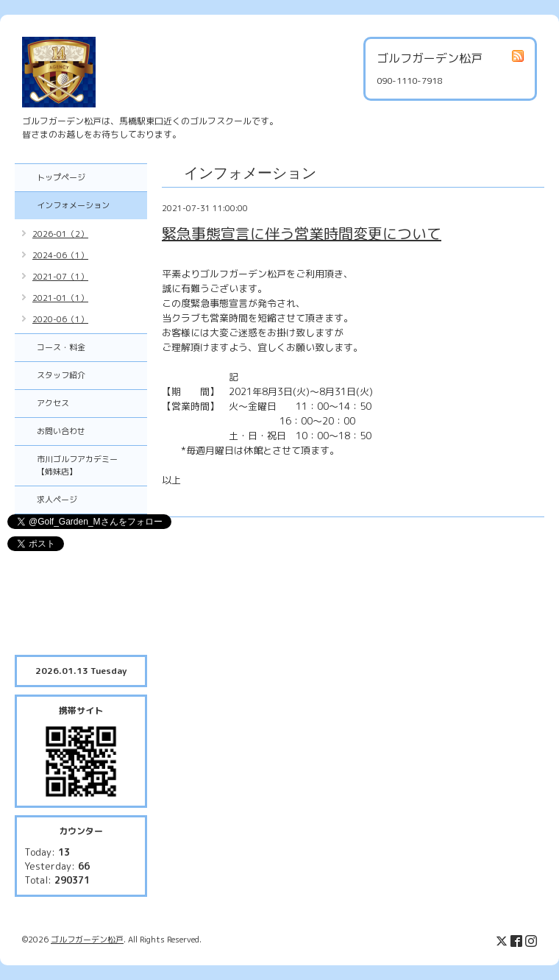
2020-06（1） (60, 319)
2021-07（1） (60, 277)
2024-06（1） (60, 255)
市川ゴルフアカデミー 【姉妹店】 (85, 465)
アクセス (53, 403)
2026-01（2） (60, 234)
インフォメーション (73, 205)
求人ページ (57, 500)
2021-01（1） (60, 298)
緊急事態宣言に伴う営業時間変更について (302, 233)
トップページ (61, 177)
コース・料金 (61, 347)
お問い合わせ (61, 431)
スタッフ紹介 (61, 375)
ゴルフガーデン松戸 (87, 940)
